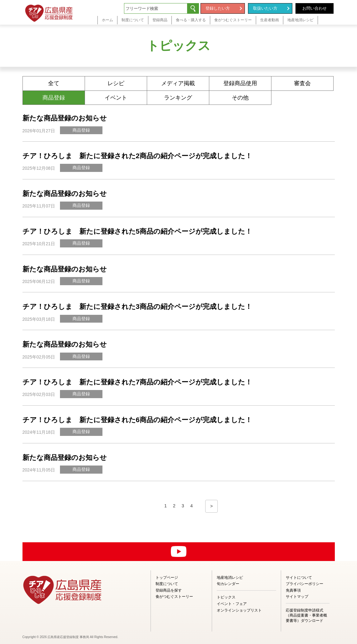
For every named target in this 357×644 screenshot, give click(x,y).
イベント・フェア (232, 604)
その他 (240, 98)
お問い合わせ (315, 8)
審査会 (302, 83)
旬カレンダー (228, 584)
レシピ (116, 83)
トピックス (226, 597)
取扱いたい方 (265, 8)
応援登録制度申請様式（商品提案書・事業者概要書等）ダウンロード (306, 616)
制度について (167, 584)
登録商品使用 (240, 83)
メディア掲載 (178, 83)
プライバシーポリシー (305, 584)
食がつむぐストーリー (174, 597)
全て (54, 83)
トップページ (167, 578)
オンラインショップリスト (239, 610)
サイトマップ (297, 597)
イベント (116, 98)
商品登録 (54, 98)
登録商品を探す (169, 590)
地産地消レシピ (230, 578)
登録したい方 (218, 8)
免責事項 (293, 590)
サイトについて (299, 578)
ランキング (178, 98)
